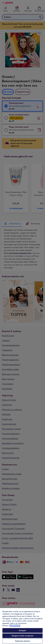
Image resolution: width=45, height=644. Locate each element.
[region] (22, 626)
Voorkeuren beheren (22, 641)
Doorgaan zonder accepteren (22, 636)
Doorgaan (22, 630)
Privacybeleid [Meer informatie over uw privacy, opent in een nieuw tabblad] (15, 626)
